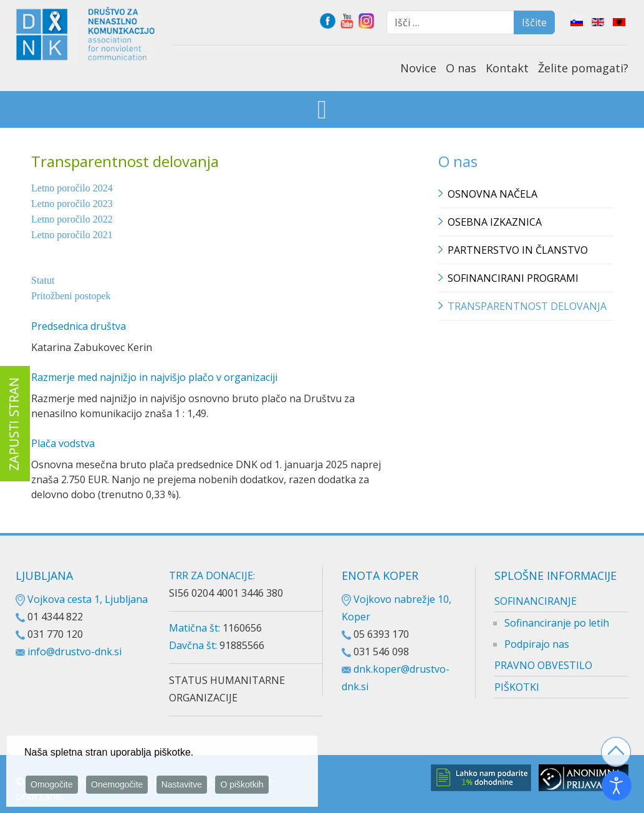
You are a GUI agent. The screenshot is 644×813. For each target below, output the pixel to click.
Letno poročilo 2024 (72, 188)
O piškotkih (242, 787)
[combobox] (450, 22)
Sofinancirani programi (513, 278)
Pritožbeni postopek (71, 296)
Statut (43, 280)
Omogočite (52, 787)
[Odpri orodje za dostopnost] (617, 786)
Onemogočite (117, 787)
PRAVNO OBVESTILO (543, 665)
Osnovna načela (493, 194)
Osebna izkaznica (495, 222)
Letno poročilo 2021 (72, 235)
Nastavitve (182, 787)
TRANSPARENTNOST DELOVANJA (527, 306)
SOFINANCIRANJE (536, 601)
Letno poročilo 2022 (72, 219)
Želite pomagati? (583, 68)
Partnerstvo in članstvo (518, 250)
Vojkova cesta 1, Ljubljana (82, 599)
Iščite (534, 22)
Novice (418, 68)
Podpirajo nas (537, 644)
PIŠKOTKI (517, 687)
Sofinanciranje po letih (557, 623)
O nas (461, 68)
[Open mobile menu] (322, 111)
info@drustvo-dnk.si (74, 652)
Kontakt (507, 68)
